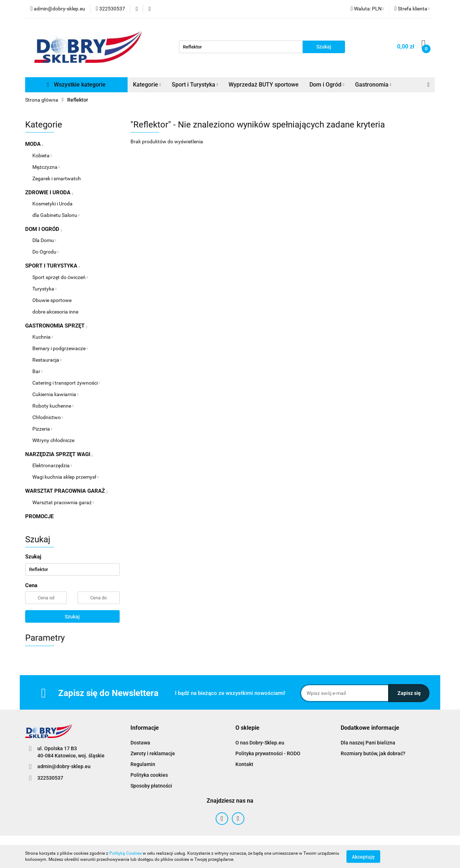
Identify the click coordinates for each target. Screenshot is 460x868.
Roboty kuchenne (53, 406)
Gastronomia (373, 85)
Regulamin (143, 764)
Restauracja (47, 360)
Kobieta (42, 156)
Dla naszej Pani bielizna (368, 743)
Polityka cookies (149, 775)
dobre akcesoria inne (55, 312)
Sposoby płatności (151, 786)
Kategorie (147, 85)
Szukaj (72, 617)
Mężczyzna (46, 167)
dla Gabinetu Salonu (56, 215)
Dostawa (140, 743)
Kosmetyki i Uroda (52, 204)
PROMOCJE (39, 516)
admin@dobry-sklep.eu (64, 766)
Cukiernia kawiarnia (55, 394)
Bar (37, 371)
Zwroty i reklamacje (153, 753)
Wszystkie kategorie (77, 85)
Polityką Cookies (125, 853)
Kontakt (244, 764)
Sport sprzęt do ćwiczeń (60, 277)
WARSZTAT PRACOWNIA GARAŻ (66, 491)
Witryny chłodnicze (53, 440)
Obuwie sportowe (52, 300)
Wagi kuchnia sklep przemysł (65, 477)
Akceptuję (363, 857)
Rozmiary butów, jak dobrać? (373, 753)
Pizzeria (42, 429)
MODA (34, 144)
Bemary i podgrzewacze (60, 348)
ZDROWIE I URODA (49, 192)
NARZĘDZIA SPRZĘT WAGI (59, 454)
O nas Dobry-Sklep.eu (260, 743)
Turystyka (44, 289)
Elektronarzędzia (52, 465)
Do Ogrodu (45, 252)
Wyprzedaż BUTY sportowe (264, 85)
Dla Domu (44, 240)
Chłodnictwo (48, 417)
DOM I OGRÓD (43, 229)
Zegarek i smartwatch (57, 178)
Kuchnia (43, 337)
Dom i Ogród (327, 85)
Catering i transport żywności (66, 383)
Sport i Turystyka (195, 85)
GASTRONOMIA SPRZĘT (56, 326)
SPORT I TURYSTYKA (52, 266)
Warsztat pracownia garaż (63, 502)
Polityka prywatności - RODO (268, 753)
